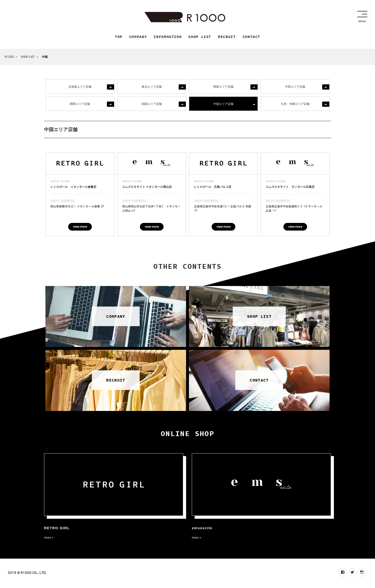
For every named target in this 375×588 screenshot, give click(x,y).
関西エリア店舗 (80, 104)
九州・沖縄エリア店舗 (295, 104)
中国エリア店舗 (223, 104)
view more (80, 227)
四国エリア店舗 (152, 104)
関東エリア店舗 (223, 87)
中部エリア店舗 (295, 87)
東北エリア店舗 (152, 87)
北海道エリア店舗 (80, 87)
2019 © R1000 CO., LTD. (27, 573)
